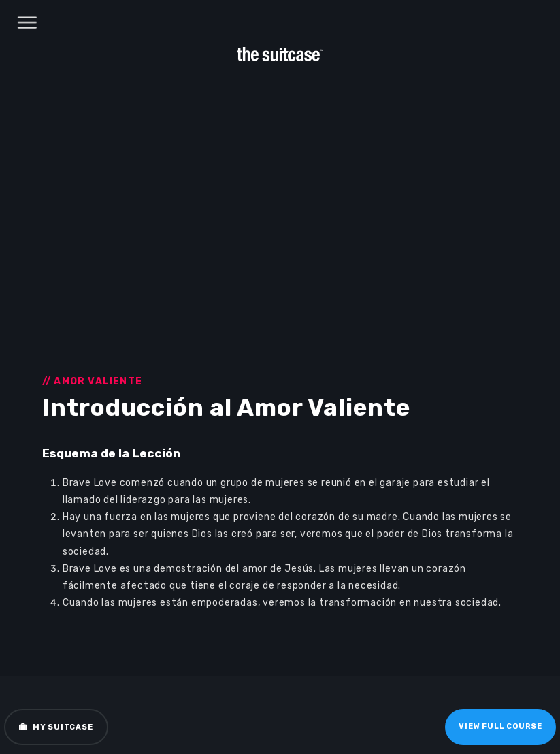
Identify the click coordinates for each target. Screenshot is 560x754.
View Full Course (500, 726)
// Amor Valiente (92, 381)
